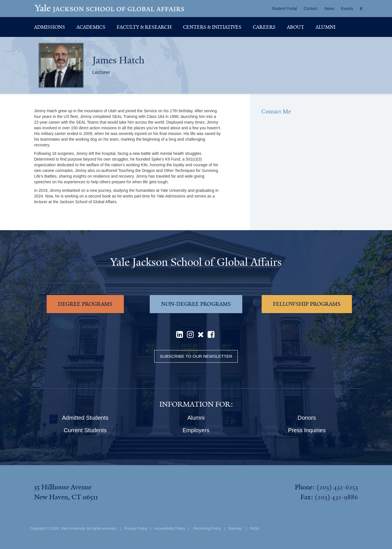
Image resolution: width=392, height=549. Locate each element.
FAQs (254, 528)
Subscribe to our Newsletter (196, 356)
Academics (91, 27)
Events (347, 9)
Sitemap (235, 528)
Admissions (50, 27)
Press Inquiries (307, 430)
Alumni (326, 27)
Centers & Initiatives (212, 27)
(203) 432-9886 (336, 497)
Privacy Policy (136, 528)
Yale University (73, 528)
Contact (310, 9)
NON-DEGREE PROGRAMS (196, 304)
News (329, 9)
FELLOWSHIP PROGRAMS (307, 304)
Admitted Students (85, 418)
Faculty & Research (144, 27)
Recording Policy (207, 528)
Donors (307, 418)
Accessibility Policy (170, 528)
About (296, 27)
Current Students (85, 430)
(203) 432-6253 (337, 487)
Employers (196, 430)
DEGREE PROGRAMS (85, 304)
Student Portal (284, 9)
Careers (264, 27)
